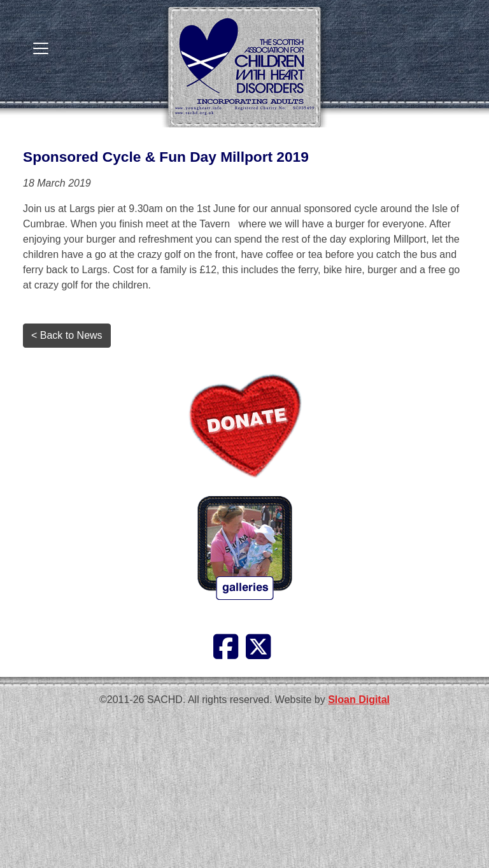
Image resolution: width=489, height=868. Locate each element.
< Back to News (67, 335)
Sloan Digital (359, 700)
